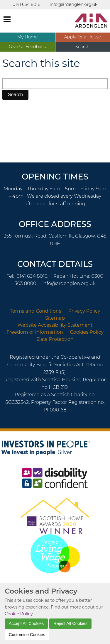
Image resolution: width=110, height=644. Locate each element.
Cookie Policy (19, 614)
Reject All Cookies (70, 623)
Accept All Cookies (26, 623)
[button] (15, 95)
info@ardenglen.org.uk (69, 283)
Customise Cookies (27, 635)
